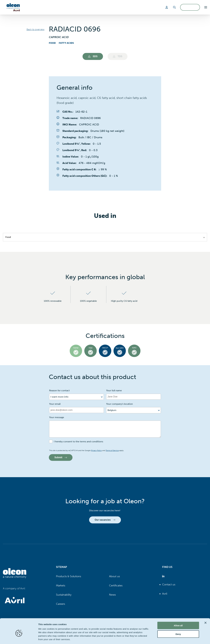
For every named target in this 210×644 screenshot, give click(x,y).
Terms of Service (112, 450)
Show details (153, 638)
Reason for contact (59, 390)
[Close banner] (205, 610)
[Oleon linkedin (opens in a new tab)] (164, 576)
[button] (206, 7)
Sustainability (64, 595)
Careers (61, 604)
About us (114, 576)
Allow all (178, 613)
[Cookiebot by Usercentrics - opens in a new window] (19, 638)
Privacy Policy (96, 450)
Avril (165, 594)
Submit (61, 457)
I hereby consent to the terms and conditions (78, 442)
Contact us (169, 584)
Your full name (114, 390)
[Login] (167, 7)
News (112, 595)
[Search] (174, 7)
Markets (61, 586)
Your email (55, 404)
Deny (178, 621)
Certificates (116, 586)
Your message (57, 417)
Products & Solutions (69, 576)
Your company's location (120, 404)
